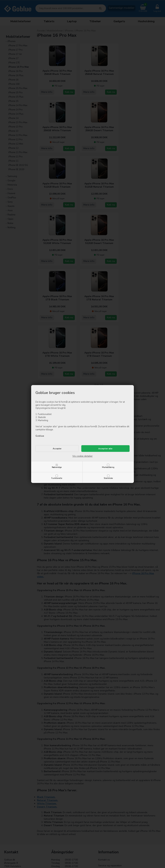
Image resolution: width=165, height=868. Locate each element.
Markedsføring (108, 467)
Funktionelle (57, 478)
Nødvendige (57, 467)
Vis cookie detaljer (82, 456)
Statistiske (108, 478)
